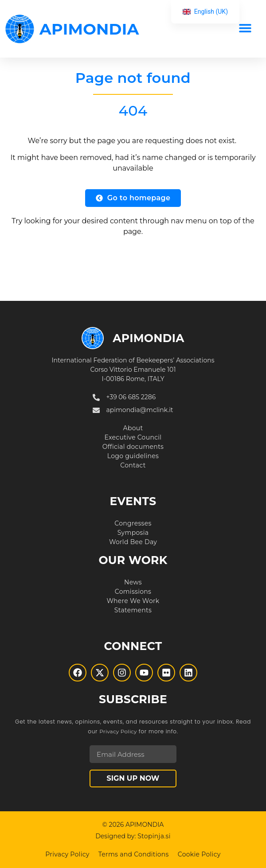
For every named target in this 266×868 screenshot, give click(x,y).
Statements (133, 610)
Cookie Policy (199, 854)
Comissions (133, 592)
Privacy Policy (118, 731)
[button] (245, 28)
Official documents (133, 447)
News (133, 582)
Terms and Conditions (134, 854)
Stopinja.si (154, 836)
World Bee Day (133, 542)
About (133, 428)
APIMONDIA (89, 29)
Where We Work (133, 601)
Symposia (133, 533)
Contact (133, 465)
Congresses (133, 523)
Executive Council (133, 437)
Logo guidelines (133, 456)
